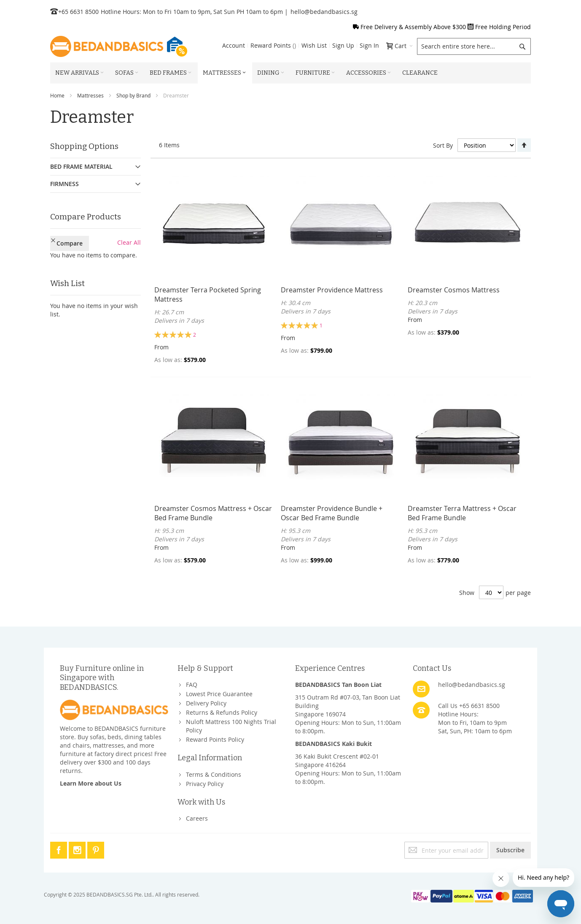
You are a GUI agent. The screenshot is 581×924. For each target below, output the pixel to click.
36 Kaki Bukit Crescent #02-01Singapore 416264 (337, 761)
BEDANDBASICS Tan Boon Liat (338, 685)
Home (57, 95)
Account (234, 45)
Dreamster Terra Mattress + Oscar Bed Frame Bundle (462, 513)
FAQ (192, 685)
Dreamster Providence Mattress (332, 290)
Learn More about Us (91, 783)
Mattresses (90, 95)
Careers (197, 818)
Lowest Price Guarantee (219, 694)
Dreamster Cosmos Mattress (454, 290)
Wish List (314, 45)
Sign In (369, 45)
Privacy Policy (205, 784)
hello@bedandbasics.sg (324, 12)
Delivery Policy (206, 703)
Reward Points (273, 45)
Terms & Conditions (214, 774)
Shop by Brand (133, 95)
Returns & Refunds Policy (222, 712)
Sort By (443, 145)
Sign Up (343, 45)
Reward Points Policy (215, 739)
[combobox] (474, 46)
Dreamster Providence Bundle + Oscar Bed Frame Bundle (332, 513)
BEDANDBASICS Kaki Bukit (334, 744)
